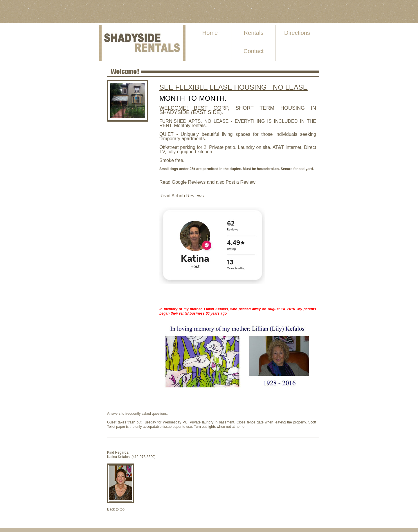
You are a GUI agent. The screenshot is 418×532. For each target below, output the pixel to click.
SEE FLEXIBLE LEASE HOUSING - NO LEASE (234, 87)
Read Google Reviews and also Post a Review (207, 182)
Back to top (116, 509)
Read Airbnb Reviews (182, 196)
